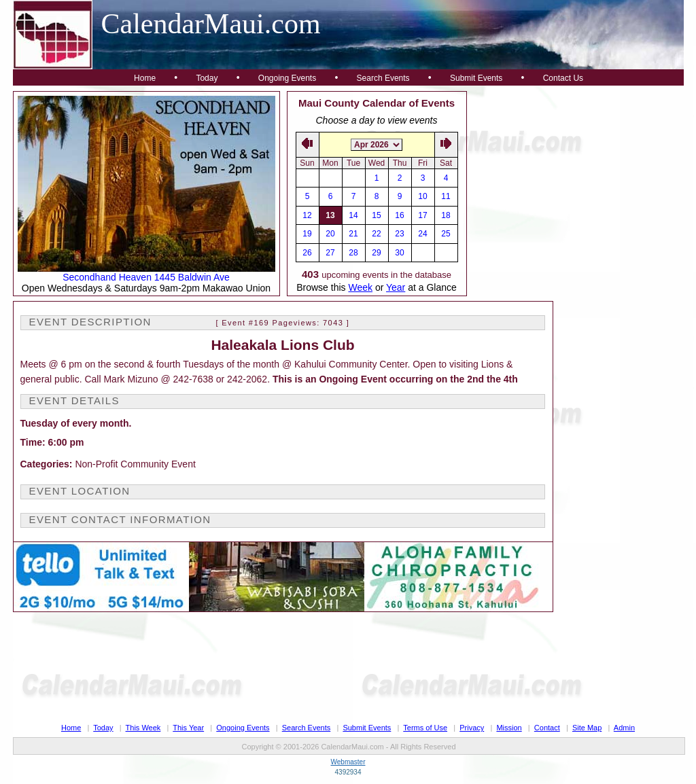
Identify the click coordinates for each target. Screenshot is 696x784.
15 (376, 215)
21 (353, 234)
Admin (624, 728)
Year (396, 287)
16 (399, 215)
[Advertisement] (576, 176)
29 (376, 253)
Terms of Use (425, 728)
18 (446, 215)
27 (330, 253)
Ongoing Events (287, 78)
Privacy (472, 728)
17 (422, 215)
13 (330, 215)
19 (307, 234)
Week (360, 287)
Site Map (587, 728)
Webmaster (348, 762)
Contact (547, 728)
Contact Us (563, 78)
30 (399, 253)
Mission (509, 728)
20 (330, 234)
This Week (143, 728)
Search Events (383, 78)
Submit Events (476, 78)
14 (353, 215)
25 (446, 234)
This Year (188, 728)
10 (422, 196)
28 (353, 253)
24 (422, 234)
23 (399, 234)
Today (207, 78)
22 (376, 234)
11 (446, 196)
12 (307, 215)
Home (145, 78)
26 (307, 253)
